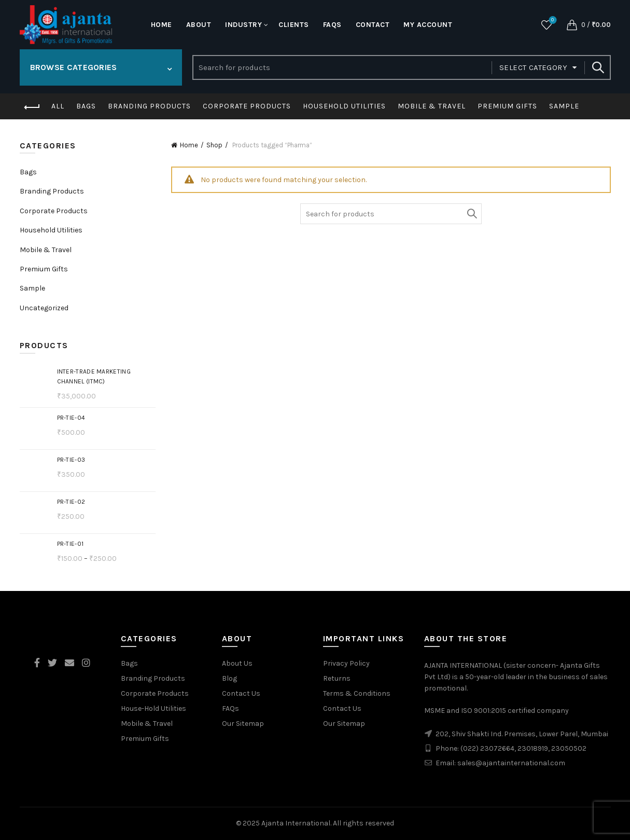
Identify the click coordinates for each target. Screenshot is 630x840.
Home (162, 25)
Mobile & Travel (432, 106)
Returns (337, 678)
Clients (294, 25)
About (199, 25)
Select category (533, 67)
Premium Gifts (507, 106)
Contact (373, 25)
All (58, 106)
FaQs (332, 25)
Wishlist (551, 20)
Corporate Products (247, 106)
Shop (214, 145)
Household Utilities (344, 106)
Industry (243, 25)
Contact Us (241, 693)
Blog (229, 678)
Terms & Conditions (357, 693)
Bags (86, 106)
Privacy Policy (346, 663)
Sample (564, 106)
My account (428, 25)
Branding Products (149, 106)
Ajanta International (296, 823)
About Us (237, 663)
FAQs (230, 708)
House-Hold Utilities (153, 708)
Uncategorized (44, 308)
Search (598, 67)
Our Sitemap (243, 724)
